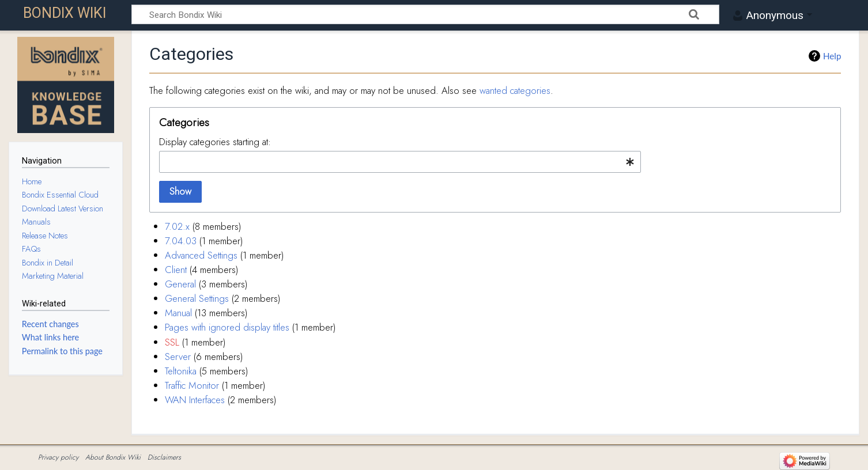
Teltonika (181, 371)
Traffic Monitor (192, 385)
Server (178, 357)
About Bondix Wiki (113, 457)
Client (176, 270)
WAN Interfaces (195, 400)
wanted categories (515, 90)
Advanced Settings (201, 255)
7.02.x (177, 226)
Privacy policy (58, 457)
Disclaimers (164, 457)
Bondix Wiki (65, 13)
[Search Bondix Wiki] (425, 14)
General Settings (197, 298)
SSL (172, 342)
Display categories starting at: (215, 142)
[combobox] (400, 162)
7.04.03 (181, 241)
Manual (178, 313)
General (180, 284)
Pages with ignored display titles (227, 327)
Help (832, 56)
